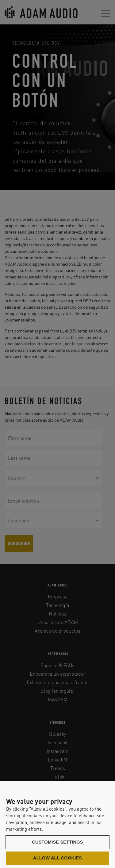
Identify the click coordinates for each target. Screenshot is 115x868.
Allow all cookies (57, 858)
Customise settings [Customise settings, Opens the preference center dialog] (57, 842)
